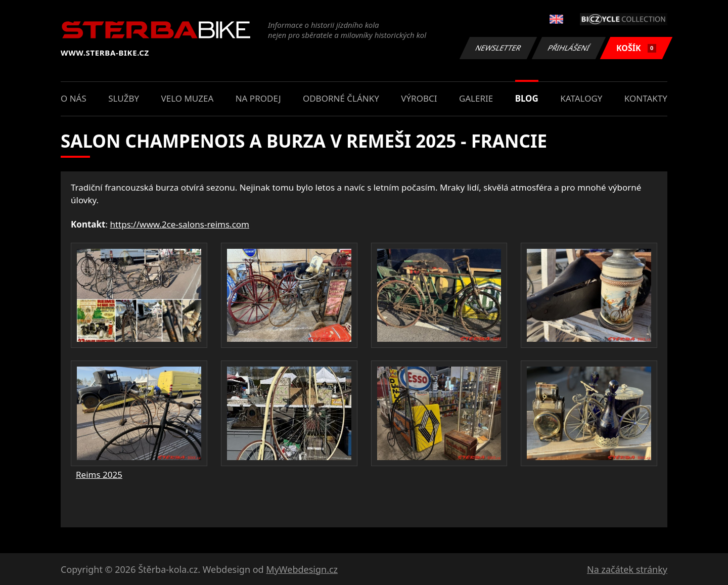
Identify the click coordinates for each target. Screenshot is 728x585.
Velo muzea (187, 98)
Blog (527, 98)
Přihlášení (568, 48)
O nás (74, 98)
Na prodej (258, 98)
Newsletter (498, 48)
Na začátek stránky (627, 569)
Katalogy (581, 98)
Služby (124, 98)
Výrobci (419, 98)
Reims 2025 (99, 475)
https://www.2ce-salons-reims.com (179, 224)
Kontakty (646, 98)
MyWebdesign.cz (302, 569)
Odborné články (341, 98)
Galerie (476, 98)
